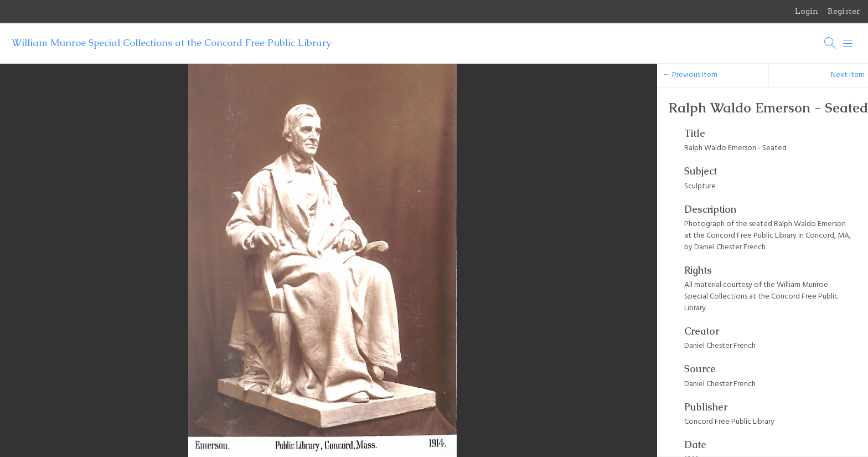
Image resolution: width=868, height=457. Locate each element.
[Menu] (848, 43)
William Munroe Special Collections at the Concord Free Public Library (171, 43)
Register (844, 11)
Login (807, 11)
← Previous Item (690, 75)
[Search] (830, 43)
